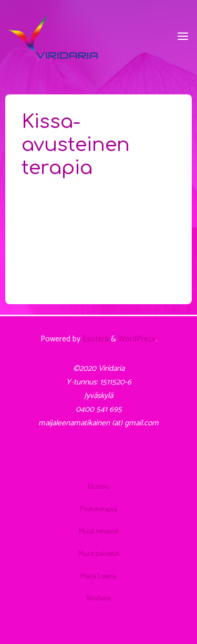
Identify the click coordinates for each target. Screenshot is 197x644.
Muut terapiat (99, 531)
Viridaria (98, 598)
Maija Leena (98, 576)
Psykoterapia (98, 509)
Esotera (95, 339)
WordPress (137, 339)
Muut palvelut (99, 554)
